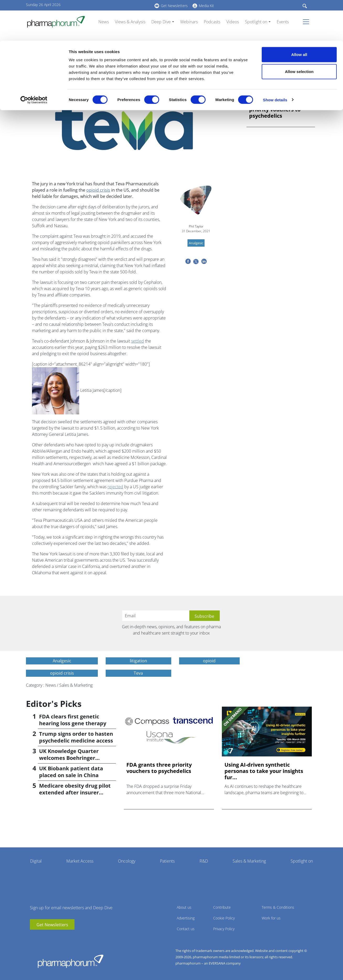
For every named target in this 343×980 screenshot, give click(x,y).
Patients (167, 861)
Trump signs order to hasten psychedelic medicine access (76, 737)
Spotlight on (302, 861)
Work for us (271, 918)
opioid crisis (98, 190)
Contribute (222, 907)
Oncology (127, 861)
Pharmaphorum (71, 961)
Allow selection (299, 31)
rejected (115, 487)
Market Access (80, 861)
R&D (204, 861)
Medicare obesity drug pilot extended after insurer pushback (75, 792)
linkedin (42, 938)
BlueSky (50, 938)
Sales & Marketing (249, 861)
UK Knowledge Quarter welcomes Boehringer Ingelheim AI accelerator (71, 758)
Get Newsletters (52, 925)
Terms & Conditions (278, 907)
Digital (36, 861)
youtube (34, 938)
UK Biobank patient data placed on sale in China (71, 772)
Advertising (186, 918)
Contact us (186, 929)
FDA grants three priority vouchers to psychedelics (275, 110)
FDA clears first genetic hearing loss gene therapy (73, 720)
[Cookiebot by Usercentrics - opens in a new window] (34, 59)
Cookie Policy (224, 918)
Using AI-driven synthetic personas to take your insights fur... (264, 771)
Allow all (299, 14)
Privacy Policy (224, 929)
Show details (275, 59)
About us (184, 907)
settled (138, 341)
